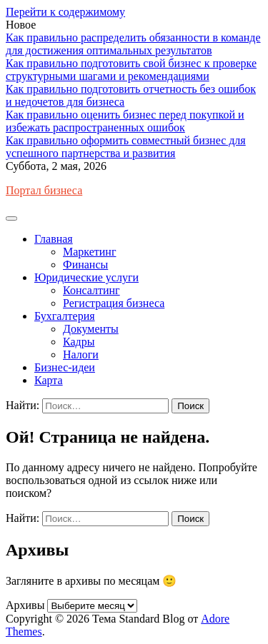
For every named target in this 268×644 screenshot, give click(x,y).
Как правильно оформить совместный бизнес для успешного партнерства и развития (126, 147)
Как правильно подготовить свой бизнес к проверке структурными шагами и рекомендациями (131, 70)
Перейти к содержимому (65, 12)
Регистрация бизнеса (114, 303)
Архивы (25, 605)
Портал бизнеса (44, 190)
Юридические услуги (86, 277)
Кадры (79, 342)
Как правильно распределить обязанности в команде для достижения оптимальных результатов (133, 44)
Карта (49, 380)
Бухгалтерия (65, 316)
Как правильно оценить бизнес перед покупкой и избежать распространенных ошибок (125, 121)
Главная (54, 239)
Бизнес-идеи (65, 367)
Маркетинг (89, 252)
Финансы (85, 265)
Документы (91, 329)
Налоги (81, 354)
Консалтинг (91, 290)
